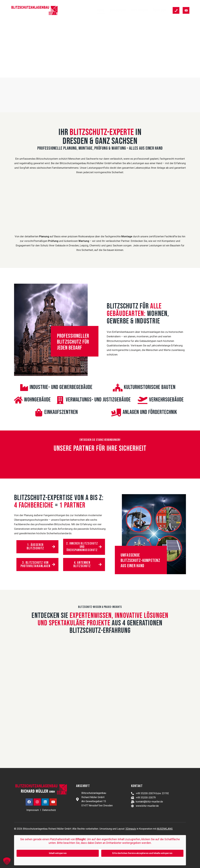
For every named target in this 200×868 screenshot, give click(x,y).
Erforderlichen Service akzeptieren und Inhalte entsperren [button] (142, 853)
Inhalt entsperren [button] (58, 853)
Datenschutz (49, 810)
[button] (7, 861)
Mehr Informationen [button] (100, 861)
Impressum (33, 810)
